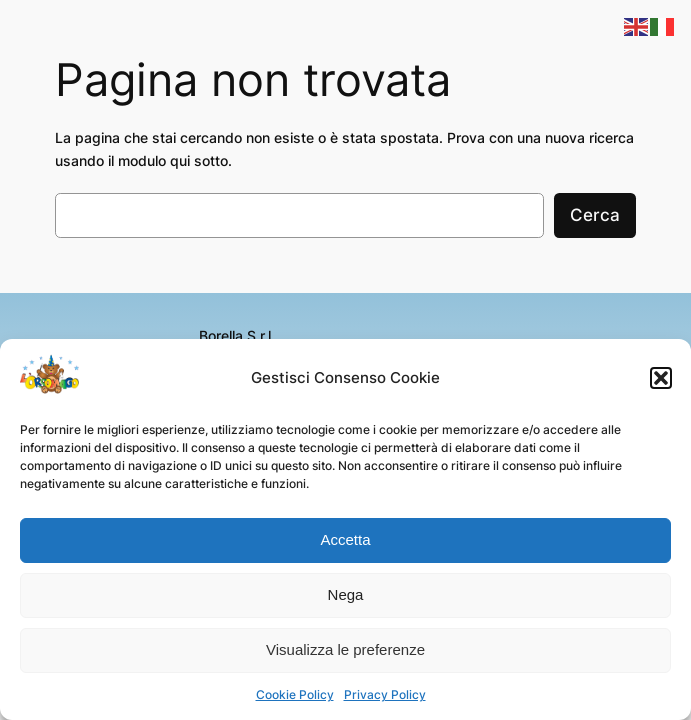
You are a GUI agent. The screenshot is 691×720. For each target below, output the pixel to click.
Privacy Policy (385, 694)
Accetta (345, 539)
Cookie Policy (295, 694)
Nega (346, 594)
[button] (661, 378)
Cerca (595, 215)
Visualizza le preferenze (345, 649)
